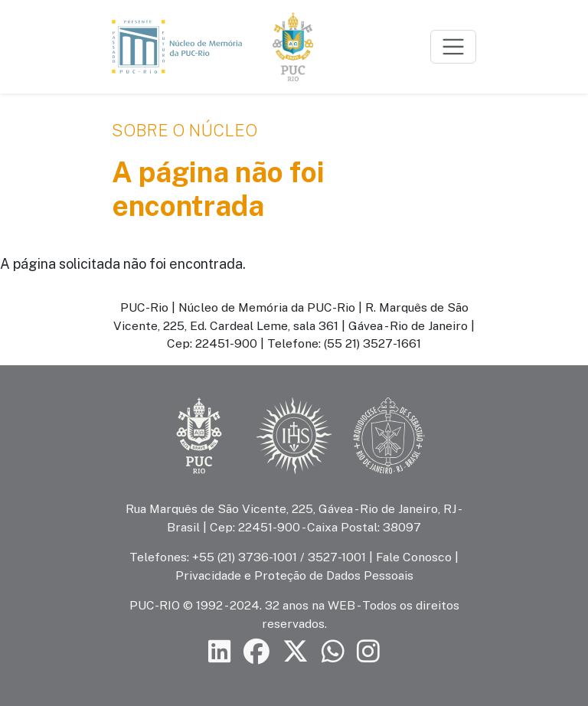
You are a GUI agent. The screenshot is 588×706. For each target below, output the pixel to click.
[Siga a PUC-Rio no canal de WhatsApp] (333, 651)
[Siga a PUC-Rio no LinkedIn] (220, 651)
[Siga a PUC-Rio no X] (296, 651)
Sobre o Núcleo (185, 130)
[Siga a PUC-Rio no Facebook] (256, 651)
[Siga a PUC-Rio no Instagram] (368, 651)
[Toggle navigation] (453, 47)
